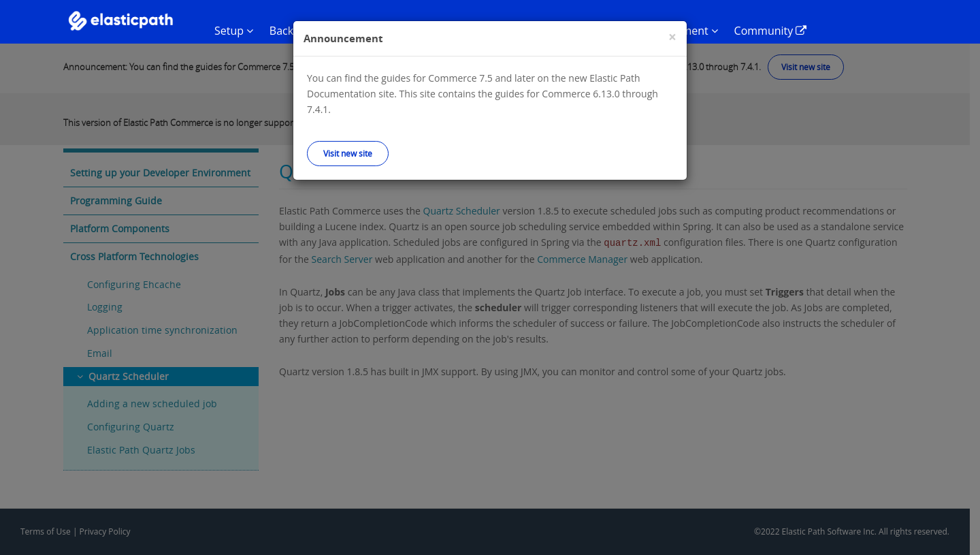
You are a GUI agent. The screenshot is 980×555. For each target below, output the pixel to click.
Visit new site (348, 153)
